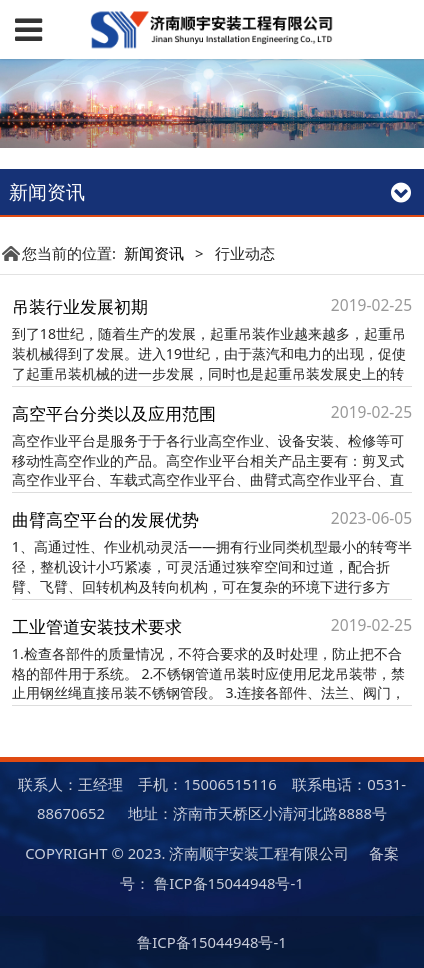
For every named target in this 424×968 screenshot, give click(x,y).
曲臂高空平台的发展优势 (105, 519)
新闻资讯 (154, 253)
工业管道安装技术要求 (97, 626)
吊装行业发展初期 (80, 306)
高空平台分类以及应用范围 (114, 413)
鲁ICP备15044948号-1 (228, 883)
